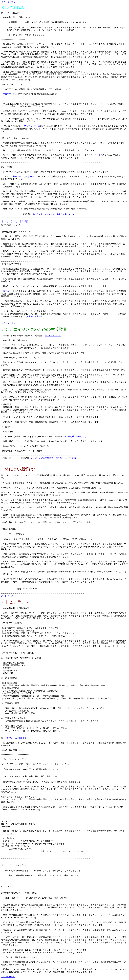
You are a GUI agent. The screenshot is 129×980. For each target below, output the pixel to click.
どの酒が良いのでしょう (76, 436)
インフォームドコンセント (17, 738)
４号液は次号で (34, 316)
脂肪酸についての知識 (66, 458)
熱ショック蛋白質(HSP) (23, 176)
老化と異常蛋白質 (53, 336)
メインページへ (8, 2)
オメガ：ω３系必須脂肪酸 (42, 458)
